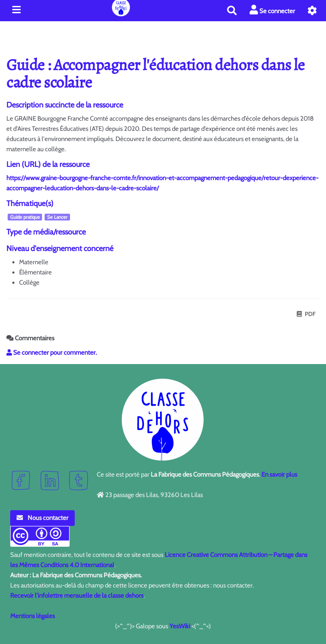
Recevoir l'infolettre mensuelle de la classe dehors (77, 596)
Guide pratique (25, 217)
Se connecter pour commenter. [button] (52, 353)
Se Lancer (57, 217)
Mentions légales (32, 616)
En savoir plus (279, 475)
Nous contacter (42, 518)
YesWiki (180, 626)
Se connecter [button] (272, 10)
